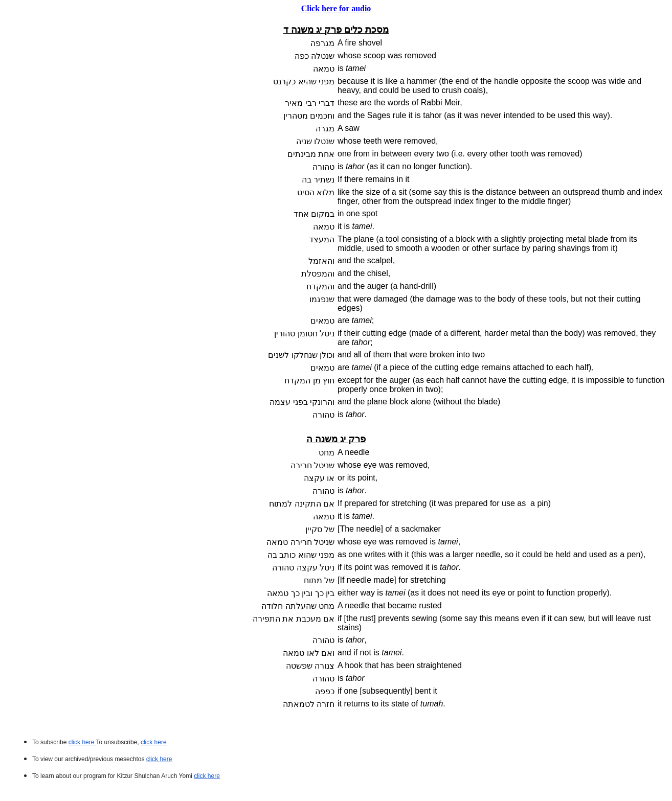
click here (159, 759)
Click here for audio (336, 8)
